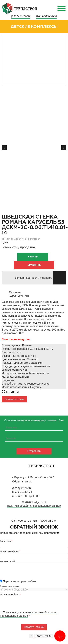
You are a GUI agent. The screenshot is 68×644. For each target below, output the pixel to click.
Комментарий (7, 561)
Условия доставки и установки (34, 278)
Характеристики (19, 296)
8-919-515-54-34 (47, 16)
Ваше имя (5, 541)
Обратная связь (22, 482)
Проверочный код (10, 594)
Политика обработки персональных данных (34, 506)
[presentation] (25, 602)
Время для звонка (10, 586)
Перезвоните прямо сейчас (18, 581)
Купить (33, 257)
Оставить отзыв (14, 399)
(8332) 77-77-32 (21, 16)
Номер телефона (9, 551)
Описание (15, 292)
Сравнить (34, 265)
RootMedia (48, 521)
